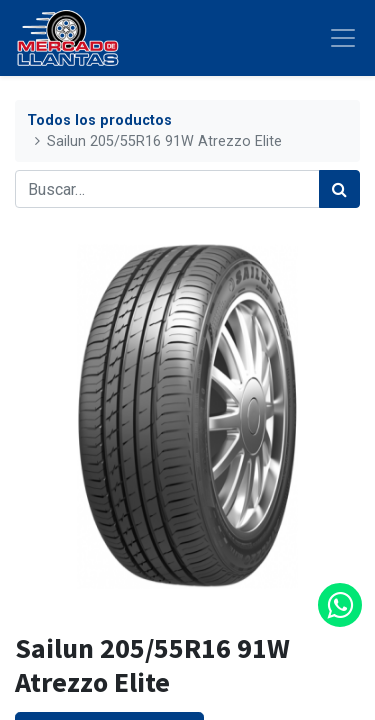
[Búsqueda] (339, 189)
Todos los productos (99, 120)
